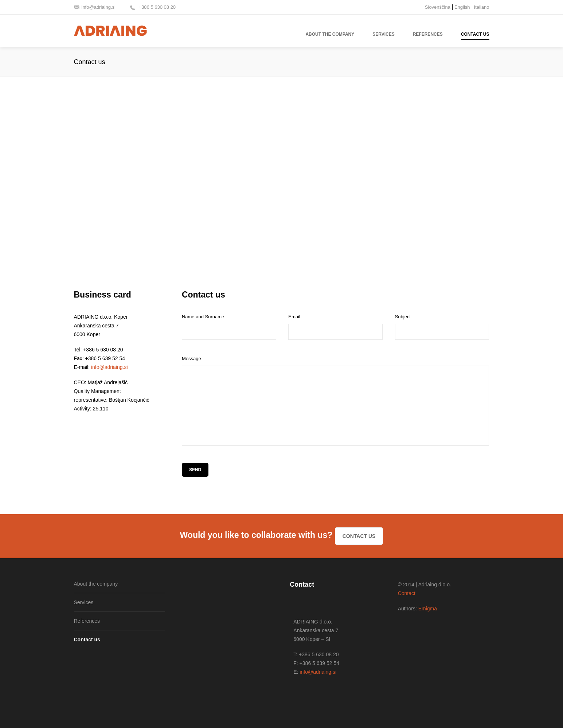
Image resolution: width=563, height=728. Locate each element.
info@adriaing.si (99, 7)
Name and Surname (203, 317)
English (462, 7)
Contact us (359, 536)
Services (84, 602)
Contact (407, 593)
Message (191, 359)
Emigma (428, 609)
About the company (96, 584)
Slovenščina (438, 7)
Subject (403, 317)
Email (294, 317)
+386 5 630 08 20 (157, 7)
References (87, 621)
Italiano (482, 7)
